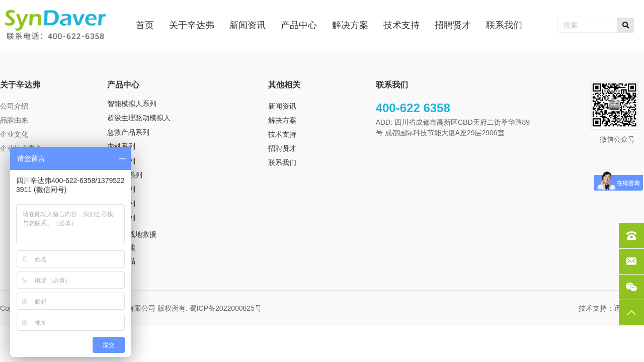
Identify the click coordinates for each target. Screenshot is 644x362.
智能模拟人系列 (132, 104)
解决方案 (282, 120)
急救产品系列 (128, 132)
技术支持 (282, 134)
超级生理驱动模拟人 (139, 118)
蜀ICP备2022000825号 (227, 308)
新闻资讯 (282, 106)
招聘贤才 (282, 148)
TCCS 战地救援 (132, 234)
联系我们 (282, 162)
